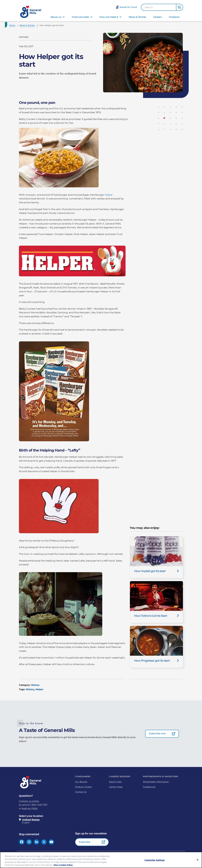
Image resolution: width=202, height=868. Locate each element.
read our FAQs (30, 809)
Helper (109, 195)
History (35, 685)
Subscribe (85, 842)
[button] (180, 7)
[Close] (198, 860)
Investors (174, 17)
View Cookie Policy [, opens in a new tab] (63, 865)
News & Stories (137, 17)
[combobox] (159, 7)
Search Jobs (115, 782)
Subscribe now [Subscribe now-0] (157, 734)
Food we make (80, 17)
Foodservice (149, 787)
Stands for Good (128, 7)
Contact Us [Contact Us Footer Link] (81, 792)
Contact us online (29, 801)
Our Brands (81, 782)
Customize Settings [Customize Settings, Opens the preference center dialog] (155, 860)
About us (56, 17)
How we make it (109, 17)
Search (149, 7)
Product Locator (83, 787)
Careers (158, 17)
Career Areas (116, 787)
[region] (101, 860)
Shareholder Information (156, 782)
